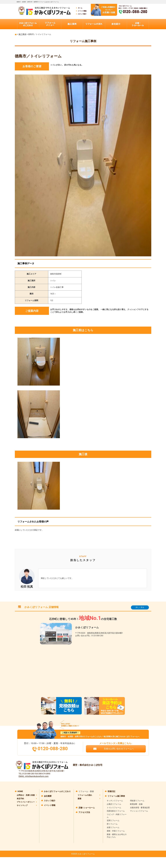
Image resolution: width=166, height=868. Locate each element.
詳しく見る (140, 607)
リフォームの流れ (85, 795)
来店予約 (20, 799)
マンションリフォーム (139, 811)
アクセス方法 (84, 812)
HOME (20, 791)
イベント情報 (50, 805)
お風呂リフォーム (114, 804)
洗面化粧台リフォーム (116, 811)
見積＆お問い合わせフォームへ (119, 749)
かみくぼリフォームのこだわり (57, 791)
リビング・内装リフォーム (117, 816)
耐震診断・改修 (136, 804)
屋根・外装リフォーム (116, 831)
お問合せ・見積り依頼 (26, 795)
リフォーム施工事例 (116, 796)
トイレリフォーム (114, 808)
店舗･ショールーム (87, 808)
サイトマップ (22, 805)
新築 (79, 799)
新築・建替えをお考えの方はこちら (117, 836)
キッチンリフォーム (115, 801)
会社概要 (48, 796)
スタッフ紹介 (50, 801)
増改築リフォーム (137, 801)
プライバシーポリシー (26, 802)
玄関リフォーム (113, 821)
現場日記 (111, 791)
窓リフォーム (112, 824)
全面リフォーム (113, 827)
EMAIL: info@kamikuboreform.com (34, 776)
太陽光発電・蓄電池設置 (140, 808)
